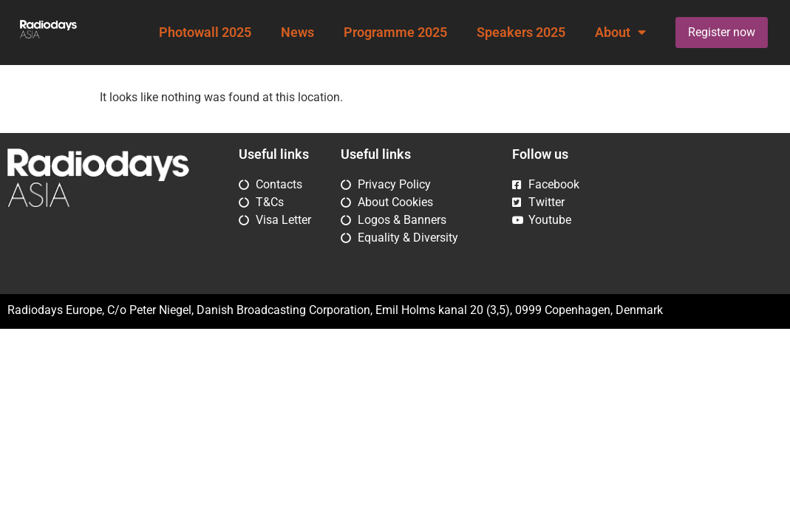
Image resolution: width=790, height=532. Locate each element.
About (620, 33)
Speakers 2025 (521, 33)
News (297, 33)
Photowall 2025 (205, 33)
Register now (722, 32)
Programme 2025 (395, 33)
